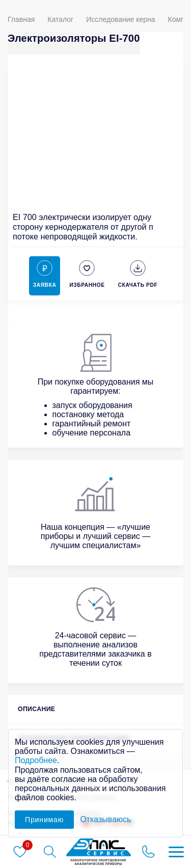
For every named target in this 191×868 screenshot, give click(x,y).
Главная (21, 19)
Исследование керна (120, 19)
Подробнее (36, 760)
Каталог (60, 19)
